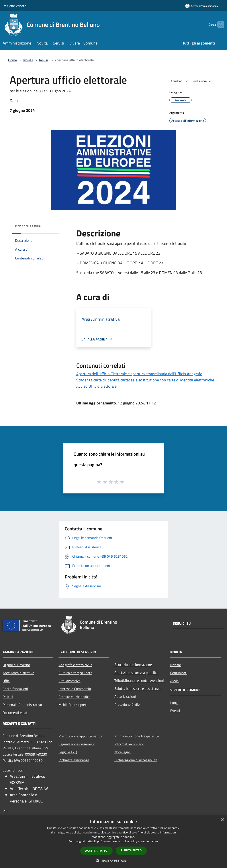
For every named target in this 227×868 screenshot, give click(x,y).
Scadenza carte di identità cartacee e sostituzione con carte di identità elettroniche (145, 380)
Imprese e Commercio (75, 689)
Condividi (180, 81)
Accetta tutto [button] (96, 851)
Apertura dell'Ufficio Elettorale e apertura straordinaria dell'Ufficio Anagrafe (139, 374)
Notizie (176, 665)
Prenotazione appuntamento (80, 736)
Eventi (175, 711)
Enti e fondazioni (15, 689)
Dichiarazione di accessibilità (136, 760)
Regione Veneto (14, 6)
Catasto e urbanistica (74, 697)
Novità (28, 60)
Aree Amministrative (18, 673)
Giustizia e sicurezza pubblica (136, 673)
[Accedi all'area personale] (202, 6)
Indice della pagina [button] (28, 226)
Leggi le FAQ (68, 752)
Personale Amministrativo (22, 705)
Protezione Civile (127, 704)
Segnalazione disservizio (77, 744)
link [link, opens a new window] (156, 841)
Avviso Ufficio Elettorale (96, 386)
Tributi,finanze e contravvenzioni (139, 680)
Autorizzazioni (125, 696)
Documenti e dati (16, 713)
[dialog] (113, 842)
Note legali (122, 752)
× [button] (222, 820)
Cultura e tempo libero (75, 673)
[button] (113, 860)
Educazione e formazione (133, 665)
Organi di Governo (16, 665)
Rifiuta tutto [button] (131, 850)
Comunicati (179, 673)
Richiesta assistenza (74, 760)
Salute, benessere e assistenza (137, 688)
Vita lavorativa (69, 681)
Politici (8, 697)
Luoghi (175, 703)
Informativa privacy (129, 744)
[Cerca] (219, 25)
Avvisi (43, 60)
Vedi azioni (203, 81)
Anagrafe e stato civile (75, 665)
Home (12, 60)
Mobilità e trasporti (73, 705)
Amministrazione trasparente (137, 736)
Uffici (7, 681)
